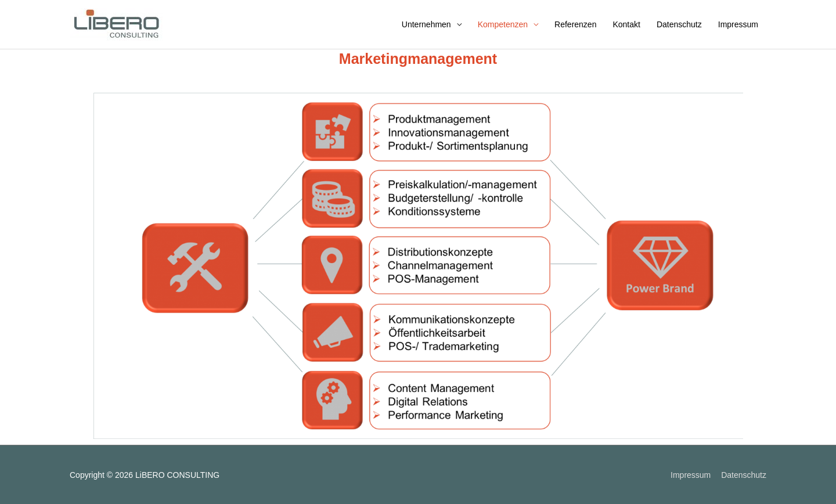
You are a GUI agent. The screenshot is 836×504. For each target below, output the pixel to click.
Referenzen (575, 24)
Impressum (738, 24)
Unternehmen (426, 24)
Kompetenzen (503, 24)
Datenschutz (679, 24)
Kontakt (626, 24)
